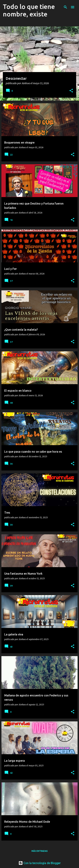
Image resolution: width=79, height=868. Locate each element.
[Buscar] (65, 7)
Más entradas (40, 851)
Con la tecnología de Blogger (40, 863)
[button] (71, 91)
